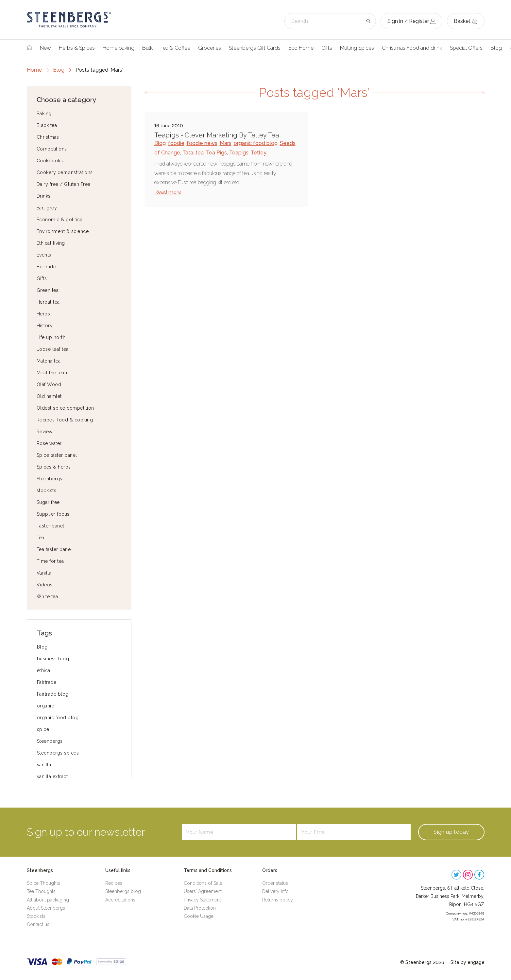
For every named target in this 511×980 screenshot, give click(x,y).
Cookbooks (50, 161)
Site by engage (468, 962)
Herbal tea (48, 302)
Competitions (52, 149)
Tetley (259, 153)
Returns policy (278, 900)
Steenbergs (50, 479)
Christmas (48, 137)
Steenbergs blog (123, 891)
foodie (176, 143)
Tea (41, 538)
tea (200, 153)
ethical (44, 670)
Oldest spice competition (65, 408)
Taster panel (51, 526)
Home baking (119, 48)
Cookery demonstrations (65, 172)
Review (45, 432)
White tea (47, 597)
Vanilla (44, 573)
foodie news (202, 143)
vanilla (44, 765)
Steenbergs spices (58, 753)
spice (43, 729)
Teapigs (239, 153)
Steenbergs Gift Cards (255, 48)
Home (34, 70)
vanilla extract (52, 776)
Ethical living (51, 243)
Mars (226, 143)
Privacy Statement (202, 900)
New (45, 48)
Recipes (114, 883)
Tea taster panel (54, 549)
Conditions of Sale (203, 883)
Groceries (210, 48)
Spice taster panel (57, 455)
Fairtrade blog (53, 694)
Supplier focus (53, 514)
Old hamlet (49, 396)
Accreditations (120, 900)
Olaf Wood (49, 384)
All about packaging (48, 900)
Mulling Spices (357, 48)
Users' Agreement (203, 891)
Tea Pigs (216, 153)
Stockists (36, 916)
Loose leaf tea (53, 349)
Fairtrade (46, 267)
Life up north (51, 337)
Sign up (451, 832)
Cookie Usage (199, 916)
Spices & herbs (54, 467)
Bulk (147, 48)
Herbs (43, 314)
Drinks (44, 196)
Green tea (48, 290)
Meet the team (53, 373)
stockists (47, 490)
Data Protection (200, 908)
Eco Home (301, 48)
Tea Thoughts (41, 891)
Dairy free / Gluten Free (64, 184)
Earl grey (47, 208)
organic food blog (58, 718)
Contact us (38, 924)
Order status (275, 883)
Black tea (47, 125)
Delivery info (275, 891)
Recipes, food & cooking (65, 420)
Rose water (49, 443)
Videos (45, 585)
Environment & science (63, 231)
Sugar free (48, 502)
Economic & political (60, 220)
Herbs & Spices (77, 48)
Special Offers (466, 48)
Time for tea (50, 561)
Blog (496, 48)
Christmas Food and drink (412, 48)
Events (44, 255)
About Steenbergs (46, 908)
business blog (53, 659)
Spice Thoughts (43, 883)
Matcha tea (49, 361)
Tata (188, 153)
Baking (44, 114)
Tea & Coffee (175, 48)
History (45, 326)
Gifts (327, 48)
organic (46, 706)
